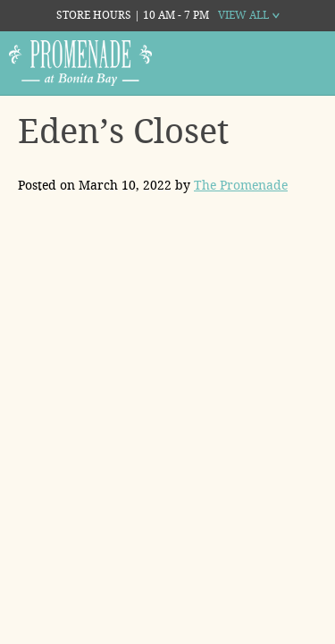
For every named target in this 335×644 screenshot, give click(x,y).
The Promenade (241, 185)
